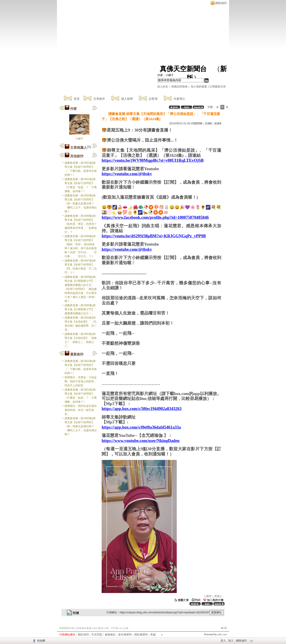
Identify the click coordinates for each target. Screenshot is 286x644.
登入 (223, 641)
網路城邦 (221, 3)
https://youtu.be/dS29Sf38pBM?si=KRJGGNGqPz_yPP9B (154, 236)
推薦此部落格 (179, 87)
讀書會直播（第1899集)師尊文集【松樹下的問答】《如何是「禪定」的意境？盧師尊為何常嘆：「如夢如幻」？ (81, 224)
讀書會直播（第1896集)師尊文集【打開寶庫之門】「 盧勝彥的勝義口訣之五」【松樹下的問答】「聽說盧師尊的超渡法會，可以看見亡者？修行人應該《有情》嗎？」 (81, 289)
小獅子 (79, 139)
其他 (217, 596)
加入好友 (163, 87)
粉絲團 (41, 641)
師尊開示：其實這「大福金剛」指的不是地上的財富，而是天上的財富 (81, 381)
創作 (209, 596)
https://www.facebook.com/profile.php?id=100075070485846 (155, 217)
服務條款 (110, 635)
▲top (224, 628)
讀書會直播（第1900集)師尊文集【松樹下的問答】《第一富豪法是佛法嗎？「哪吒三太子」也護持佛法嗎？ (81, 204)
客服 (153, 635)
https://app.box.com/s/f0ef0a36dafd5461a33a (141, 427)
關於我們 (83, 635)
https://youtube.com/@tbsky (127, 174)
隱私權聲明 (141, 635)
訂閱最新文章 (218, 87)
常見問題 (97, 635)
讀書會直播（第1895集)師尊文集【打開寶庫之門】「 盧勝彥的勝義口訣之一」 (81, 309)
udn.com (222, 634)
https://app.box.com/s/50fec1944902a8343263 (142, 409)
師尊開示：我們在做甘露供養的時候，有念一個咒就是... (81, 410)
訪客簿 (153, 99)
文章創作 (99, 99)
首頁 (77, 99)
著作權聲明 (125, 635)
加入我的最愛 (199, 87)
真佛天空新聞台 (183, 69)
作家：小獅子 (166, 75)
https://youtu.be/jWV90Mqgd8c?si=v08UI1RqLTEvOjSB (153, 160)
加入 (231, 641)
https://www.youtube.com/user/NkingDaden (141, 441)
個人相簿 (127, 99)
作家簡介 (179, 99)
